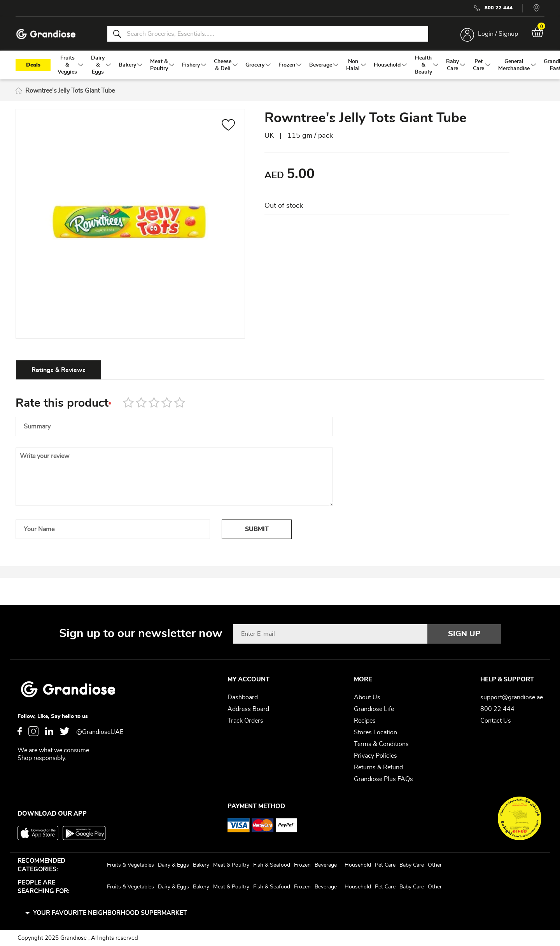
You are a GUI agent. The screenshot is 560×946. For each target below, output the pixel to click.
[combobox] (268, 34)
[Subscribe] (464, 634)
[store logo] (47, 34)
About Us (367, 697)
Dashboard (243, 697)
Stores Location (375, 732)
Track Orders (245, 721)
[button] (228, 127)
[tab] (59, 371)
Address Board (248, 709)
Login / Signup (497, 34)
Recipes (365, 721)
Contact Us (496, 721)
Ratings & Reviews (59, 371)
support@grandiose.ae (512, 697)
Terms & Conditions (381, 744)
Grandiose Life (374, 709)
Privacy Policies (375, 756)
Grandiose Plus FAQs (383, 779)
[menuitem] (67, 67)
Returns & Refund (378, 767)
